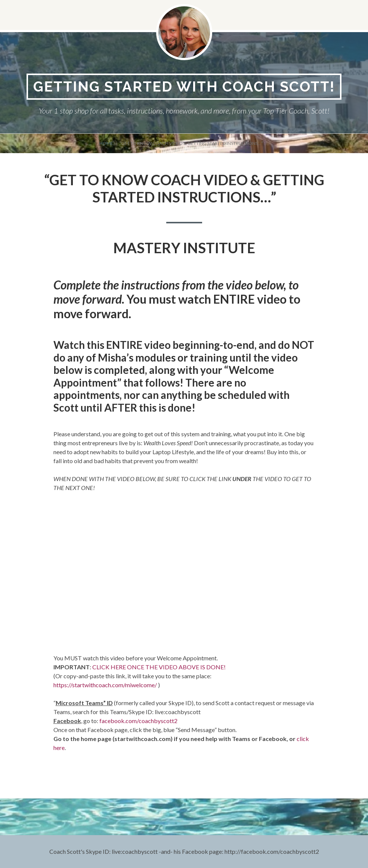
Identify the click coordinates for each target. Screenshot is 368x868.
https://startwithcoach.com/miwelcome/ (105, 685)
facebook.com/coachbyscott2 (138, 721)
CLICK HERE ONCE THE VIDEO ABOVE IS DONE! (159, 667)
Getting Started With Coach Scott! (184, 86)
